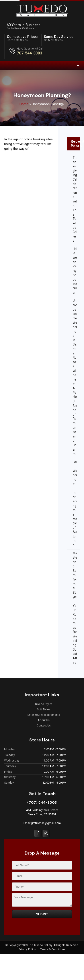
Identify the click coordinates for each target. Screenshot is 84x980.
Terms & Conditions (53, 949)
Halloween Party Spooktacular (75, 271)
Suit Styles (44, 710)
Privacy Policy (27, 949)
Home (24, 104)
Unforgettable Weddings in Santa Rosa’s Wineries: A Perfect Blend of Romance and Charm (75, 377)
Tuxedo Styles (44, 704)
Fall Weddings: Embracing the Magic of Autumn (75, 504)
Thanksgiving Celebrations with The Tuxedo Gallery (75, 199)
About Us (44, 720)
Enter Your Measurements (44, 715)
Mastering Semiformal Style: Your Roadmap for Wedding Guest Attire (75, 608)
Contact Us (44, 726)
